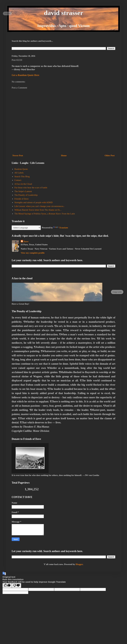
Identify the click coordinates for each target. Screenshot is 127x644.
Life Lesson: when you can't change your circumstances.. (39, 206)
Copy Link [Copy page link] (117, 292)
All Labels (19, 173)
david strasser (64, 13)
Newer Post (18, 155)
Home (64, 155)
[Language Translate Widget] (26, 228)
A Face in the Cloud (23, 184)
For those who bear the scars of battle (31, 188)
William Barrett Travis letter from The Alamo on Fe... (38, 210)
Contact (18, 180)
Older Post (110, 155)
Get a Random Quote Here (25, 75)
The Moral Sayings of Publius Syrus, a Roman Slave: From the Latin (45, 214)
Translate (61, 228)
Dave (26, 241)
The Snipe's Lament (23, 191)
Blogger (79, 564)
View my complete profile (33, 253)
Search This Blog (22, 176)
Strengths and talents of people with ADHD (34, 202)
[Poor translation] (16, 585)
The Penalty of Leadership (26, 195)
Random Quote (21, 169)
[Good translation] (7, 585)
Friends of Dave (22, 199)
